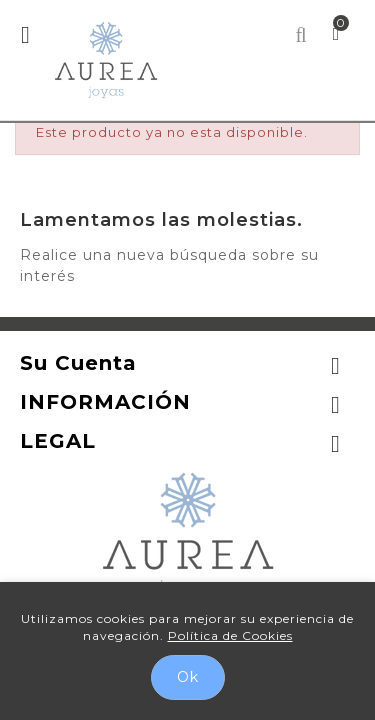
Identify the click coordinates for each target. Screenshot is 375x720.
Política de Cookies (230, 635)
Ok (188, 677)
